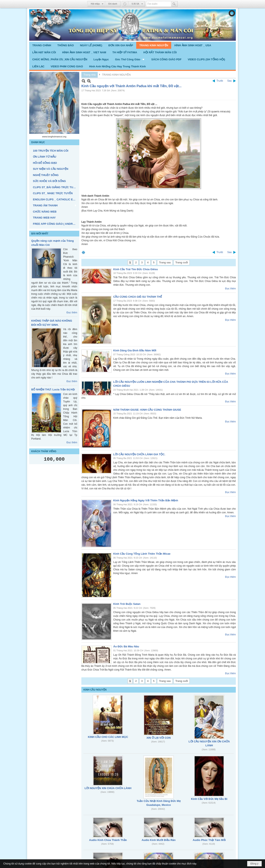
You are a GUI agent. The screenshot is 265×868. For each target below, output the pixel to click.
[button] (130, 59)
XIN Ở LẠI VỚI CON (159, 738)
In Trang (83, 252)
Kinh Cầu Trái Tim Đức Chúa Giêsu (136, 269)
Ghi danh (113, 4)
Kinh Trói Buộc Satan (127, 604)
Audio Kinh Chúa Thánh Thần (108, 840)
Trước (220, 81)
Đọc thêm (72, 313)
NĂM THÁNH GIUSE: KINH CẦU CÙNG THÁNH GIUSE (147, 410)
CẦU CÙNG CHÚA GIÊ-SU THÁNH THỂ (138, 297)
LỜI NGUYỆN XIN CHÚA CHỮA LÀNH (108, 788)
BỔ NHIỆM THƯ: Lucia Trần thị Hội (53, 389)
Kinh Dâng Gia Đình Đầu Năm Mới (135, 350)
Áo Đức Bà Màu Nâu (126, 646)
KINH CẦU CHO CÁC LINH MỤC (108, 737)
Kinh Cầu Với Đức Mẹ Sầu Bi (209, 799)
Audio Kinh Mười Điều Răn (159, 840)
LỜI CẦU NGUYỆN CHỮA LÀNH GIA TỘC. (139, 454)
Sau (229, 81)
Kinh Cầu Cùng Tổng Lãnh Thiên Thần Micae (142, 554)
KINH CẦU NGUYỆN (95, 690)
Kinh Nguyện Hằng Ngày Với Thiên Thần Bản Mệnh (146, 500)
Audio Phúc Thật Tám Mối (209, 840)
